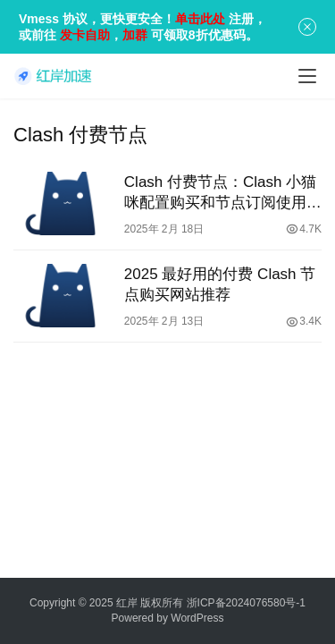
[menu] (307, 76)
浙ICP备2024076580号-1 (246, 603)
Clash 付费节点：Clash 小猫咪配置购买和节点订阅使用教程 (223, 193)
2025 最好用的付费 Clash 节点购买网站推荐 (220, 284)
